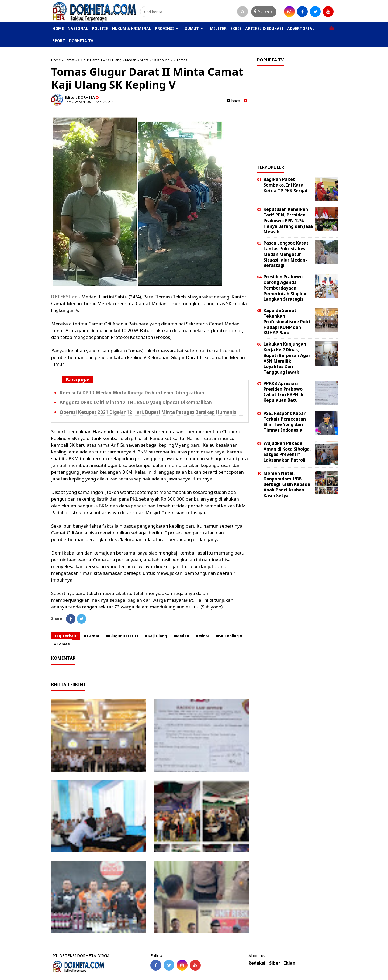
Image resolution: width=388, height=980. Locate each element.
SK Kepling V (162, 60)
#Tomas (62, 644)
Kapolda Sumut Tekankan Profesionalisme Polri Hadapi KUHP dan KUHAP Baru (287, 321)
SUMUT (192, 28)
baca (233, 101)
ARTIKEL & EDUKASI (264, 28)
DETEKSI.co (64, 297)
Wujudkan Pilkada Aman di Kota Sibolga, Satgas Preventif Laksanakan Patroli (287, 452)
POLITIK (100, 28)
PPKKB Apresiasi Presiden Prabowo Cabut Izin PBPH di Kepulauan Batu (283, 392)
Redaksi (257, 963)
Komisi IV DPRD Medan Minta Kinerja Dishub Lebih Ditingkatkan (132, 393)
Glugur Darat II (90, 60)
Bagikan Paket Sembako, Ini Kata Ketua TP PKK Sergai (285, 185)
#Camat (92, 636)
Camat (69, 60)
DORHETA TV (81, 41)
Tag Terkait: (66, 636)
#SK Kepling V (229, 636)
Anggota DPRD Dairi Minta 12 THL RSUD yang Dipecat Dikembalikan (136, 402)
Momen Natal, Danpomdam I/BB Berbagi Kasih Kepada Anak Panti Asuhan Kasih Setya (287, 484)
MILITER (218, 28)
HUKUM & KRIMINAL (132, 28)
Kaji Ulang (114, 60)
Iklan (290, 963)
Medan (131, 60)
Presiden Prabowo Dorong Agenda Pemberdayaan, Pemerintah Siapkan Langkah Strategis (286, 288)
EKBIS (236, 28)
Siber (275, 963)
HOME (58, 28)
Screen (264, 11)
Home (56, 60)
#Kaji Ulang (156, 636)
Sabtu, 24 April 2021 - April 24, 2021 (90, 102)
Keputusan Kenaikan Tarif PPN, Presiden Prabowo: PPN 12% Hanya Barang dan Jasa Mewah (288, 220)
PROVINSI (164, 28)
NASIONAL (78, 28)
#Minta (203, 636)
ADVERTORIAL (301, 28)
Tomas (182, 60)
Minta (144, 60)
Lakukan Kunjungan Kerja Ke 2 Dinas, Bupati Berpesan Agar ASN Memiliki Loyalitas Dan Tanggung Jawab (287, 358)
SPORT (59, 41)
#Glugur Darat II (122, 636)
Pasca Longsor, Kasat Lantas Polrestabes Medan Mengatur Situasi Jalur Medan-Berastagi (286, 254)
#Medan (181, 636)
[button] (331, 26)
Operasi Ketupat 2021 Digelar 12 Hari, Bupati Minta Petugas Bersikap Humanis (148, 412)
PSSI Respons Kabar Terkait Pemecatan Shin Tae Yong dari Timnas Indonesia (285, 422)
